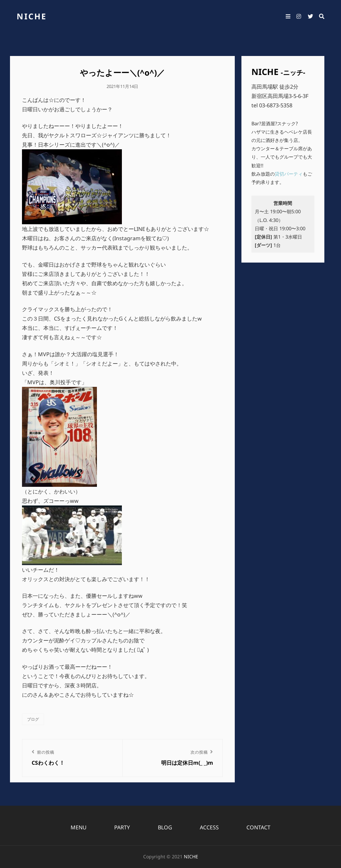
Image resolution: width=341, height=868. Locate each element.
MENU (79, 827)
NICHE (32, 16)
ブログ (33, 719)
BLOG (165, 827)
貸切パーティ (289, 174)
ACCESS (209, 827)
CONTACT (258, 827)
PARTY (122, 827)
